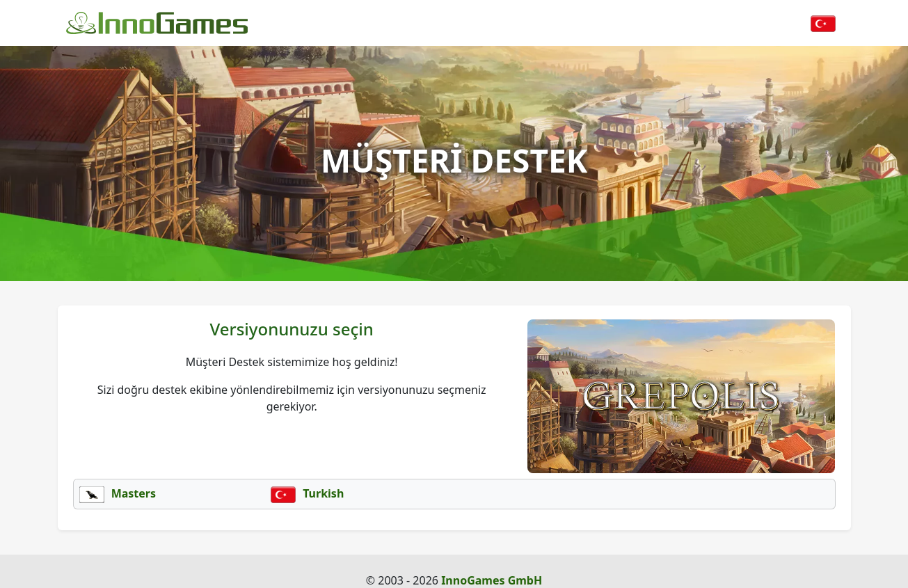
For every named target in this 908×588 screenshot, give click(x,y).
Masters (118, 493)
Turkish (307, 493)
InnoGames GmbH (492, 580)
